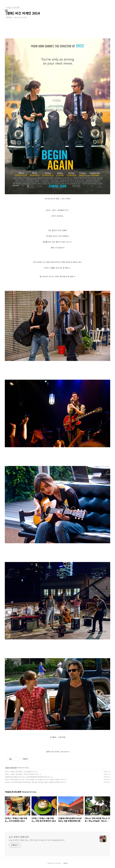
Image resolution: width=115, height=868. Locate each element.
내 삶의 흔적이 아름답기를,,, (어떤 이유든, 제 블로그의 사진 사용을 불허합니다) (37, 840)
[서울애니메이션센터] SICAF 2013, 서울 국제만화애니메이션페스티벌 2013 (27, 777)
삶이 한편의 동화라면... (20, 837)
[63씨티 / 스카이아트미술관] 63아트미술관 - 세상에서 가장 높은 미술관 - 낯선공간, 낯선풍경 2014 (34, 782)
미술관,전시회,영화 (11, 768)
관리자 (65, 863)
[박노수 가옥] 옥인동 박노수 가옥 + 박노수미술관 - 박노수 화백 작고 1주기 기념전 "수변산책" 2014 (34, 779)
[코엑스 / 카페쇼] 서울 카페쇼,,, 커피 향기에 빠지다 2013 (22, 774)
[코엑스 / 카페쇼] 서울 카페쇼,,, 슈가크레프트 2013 (20, 772)
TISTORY (58, 863)
